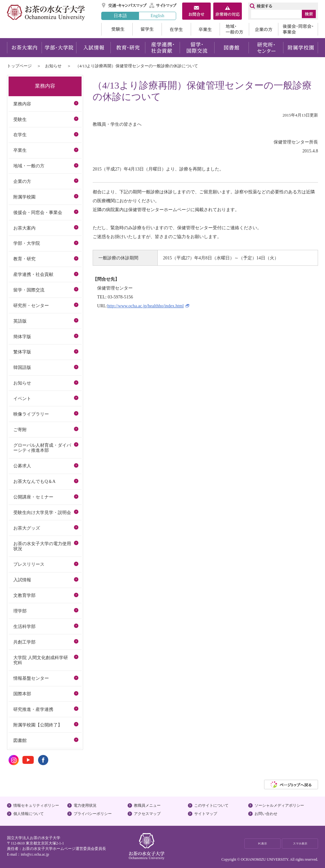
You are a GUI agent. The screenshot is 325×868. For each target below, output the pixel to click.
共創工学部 (24, 642)
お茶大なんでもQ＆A (34, 481)
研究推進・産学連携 (33, 709)
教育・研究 (128, 48)
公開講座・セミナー (33, 497)
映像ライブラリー (31, 414)
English (157, 16)
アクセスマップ (147, 814)
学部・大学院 (59, 48)
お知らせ (53, 66)
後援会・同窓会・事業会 (298, 29)
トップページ (19, 66)
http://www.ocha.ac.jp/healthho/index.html (146, 306)
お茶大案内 (24, 48)
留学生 (147, 29)
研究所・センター (266, 48)
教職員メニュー (147, 805)
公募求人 (22, 466)
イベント (22, 398)
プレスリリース (29, 564)
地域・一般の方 (234, 29)
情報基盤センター (31, 678)
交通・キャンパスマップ (125, 5)
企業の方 (263, 29)
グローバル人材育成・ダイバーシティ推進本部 (42, 448)
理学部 (20, 611)
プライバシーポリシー (93, 814)
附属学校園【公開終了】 (38, 725)
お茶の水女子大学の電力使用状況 (42, 546)
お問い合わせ (266, 814)
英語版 (20, 321)
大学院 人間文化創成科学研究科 (41, 660)
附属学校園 (301, 48)
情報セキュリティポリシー (36, 805)
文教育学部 (24, 595)
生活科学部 (24, 626)
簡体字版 (22, 337)
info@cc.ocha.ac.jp (35, 854)
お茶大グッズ (27, 528)
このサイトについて (211, 805)
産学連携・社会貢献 (162, 48)
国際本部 (22, 694)
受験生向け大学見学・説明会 (42, 512)
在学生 (176, 29)
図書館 (232, 48)
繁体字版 (22, 352)
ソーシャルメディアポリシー (279, 805)
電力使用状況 (85, 805)
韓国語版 (22, 367)
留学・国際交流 (197, 48)
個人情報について (29, 814)
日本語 (120, 16)
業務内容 (22, 104)
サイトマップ (163, 5)
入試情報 (93, 48)
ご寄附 (20, 430)
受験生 (117, 29)
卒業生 (205, 29)
